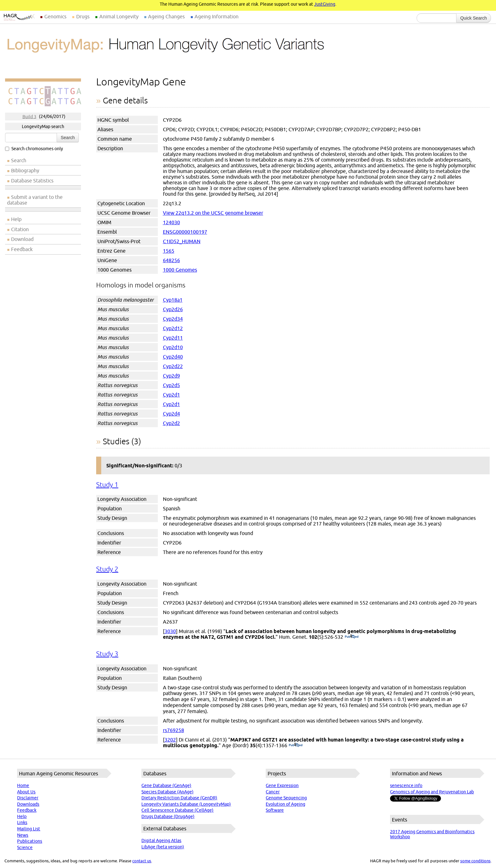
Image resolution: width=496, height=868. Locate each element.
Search (68, 138)
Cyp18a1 (173, 300)
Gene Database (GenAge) (166, 785)
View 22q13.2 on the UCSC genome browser (213, 213)
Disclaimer (28, 798)
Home (23, 785)
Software (275, 810)
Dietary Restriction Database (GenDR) (179, 798)
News (23, 835)
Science (25, 847)
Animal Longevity (119, 16)
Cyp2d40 (173, 357)
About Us (26, 792)
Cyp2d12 (173, 328)
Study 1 (107, 485)
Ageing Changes (166, 16)
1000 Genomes (180, 270)
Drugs (83, 16)
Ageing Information (217, 16)
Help (16, 219)
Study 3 (107, 654)
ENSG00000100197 (185, 232)
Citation (20, 229)
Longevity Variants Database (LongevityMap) (186, 804)
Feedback (22, 249)
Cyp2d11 (173, 338)
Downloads (28, 804)
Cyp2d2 (171, 423)
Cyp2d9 (171, 376)
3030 (170, 631)
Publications (30, 841)
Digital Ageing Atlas (161, 840)
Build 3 (29, 116)
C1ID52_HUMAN (182, 241)
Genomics (55, 16)
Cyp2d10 (173, 347)
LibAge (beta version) (163, 847)
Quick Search (474, 18)
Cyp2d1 (171, 395)
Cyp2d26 (173, 309)
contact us (142, 861)
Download (22, 239)
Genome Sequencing (286, 798)
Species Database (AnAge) (167, 792)
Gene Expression (282, 785)
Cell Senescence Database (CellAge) (177, 810)
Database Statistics (32, 181)
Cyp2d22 (173, 366)
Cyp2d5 (171, 385)
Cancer (273, 792)
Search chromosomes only (34, 149)
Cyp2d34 (173, 319)
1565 (169, 251)
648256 (171, 260)
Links (22, 822)
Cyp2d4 (171, 414)
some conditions (475, 861)
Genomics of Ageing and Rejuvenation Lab (432, 792)
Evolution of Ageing (285, 804)
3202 (170, 740)
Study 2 (107, 569)
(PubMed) (352, 637)
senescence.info (406, 785)
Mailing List (29, 829)
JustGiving (325, 4)
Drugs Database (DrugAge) (168, 816)
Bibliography (25, 170)
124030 (171, 222)
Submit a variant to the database (35, 200)
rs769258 (174, 730)
